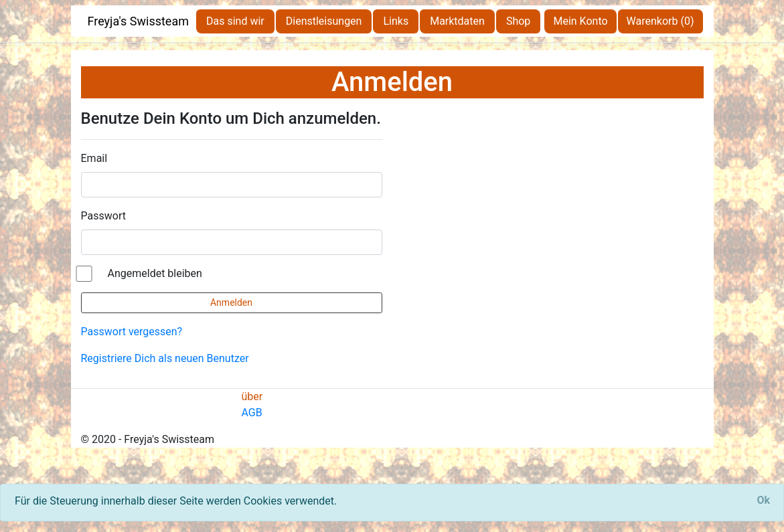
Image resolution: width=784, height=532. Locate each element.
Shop (518, 21)
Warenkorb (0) (660, 21)
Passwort (103, 216)
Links (396, 21)
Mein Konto (580, 21)
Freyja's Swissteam (139, 21)
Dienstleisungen (324, 21)
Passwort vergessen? (132, 332)
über (252, 396)
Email (94, 158)
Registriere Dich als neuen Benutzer (165, 358)
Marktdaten (457, 21)
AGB (252, 413)
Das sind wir (235, 21)
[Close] (763, 501)
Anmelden (231, 302)
